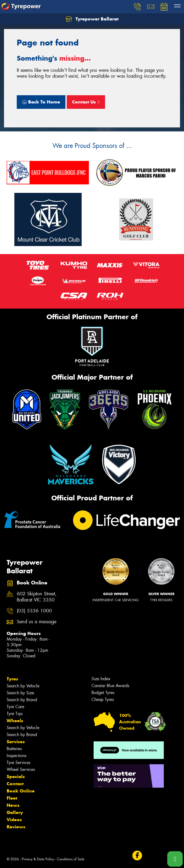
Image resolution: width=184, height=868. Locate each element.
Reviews (16, 827)
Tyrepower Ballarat (92, 19)
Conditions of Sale (71, 859)
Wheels (15, 721)
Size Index (101, 679)
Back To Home (41, 102)
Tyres (12, 679)
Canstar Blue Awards (110, 686)
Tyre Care (15, 707)
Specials (16, 776)
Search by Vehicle (23, 686)
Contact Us (86, 102)
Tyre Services (18, 763)
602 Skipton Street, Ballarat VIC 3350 (37, 597)
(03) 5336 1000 (34, 611)
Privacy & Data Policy (38, 859)
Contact (15, 784)
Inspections (16, 756)
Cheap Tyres (103, 699)
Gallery (15, 812)
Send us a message (37, 622)
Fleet (12, 798)
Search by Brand (22, 700)
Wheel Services (21, 769)
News (13, 805)
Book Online (21, 791)
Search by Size (20, 693)
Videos (14, 820)
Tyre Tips (15, 714)
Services (16, 742)
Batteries (14, 749)
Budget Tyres (103, 693)
